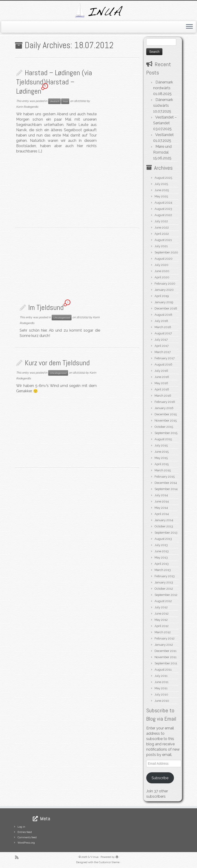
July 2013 (161, 545)
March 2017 (163, 352)
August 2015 (163, 439)
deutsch (54, 101)
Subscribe (160, 778)
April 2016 (162, 389)
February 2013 (165, 576)
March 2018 (163, 327)
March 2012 (163, 632)
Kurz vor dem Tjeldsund (57, 363)
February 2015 (165, 477)
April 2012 (162, 626)
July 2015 (161, 445)
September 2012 (166, 595)
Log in (21, 827)
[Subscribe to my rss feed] (18, 857)
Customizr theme (109, 862)
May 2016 (161, 383)
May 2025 (161, 196)
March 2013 (163, 570)
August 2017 (163, 333)
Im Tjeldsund (46, 307)
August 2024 (163, 203)
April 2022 (162, 234)
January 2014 (164, 520)
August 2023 (163, 209)
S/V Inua (93, 857)
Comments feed (27, 837)
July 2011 (161, 676)
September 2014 (166, 489)
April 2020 (162, 277)
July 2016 (161, 371)
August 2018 (163, 315)
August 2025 (163, 178)
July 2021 (161, 246)
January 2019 (164, 302)
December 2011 (166, 651)
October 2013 (164, 526)
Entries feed (25, 832)
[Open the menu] (189, 27)
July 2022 (161, 221)
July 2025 (161, 184)
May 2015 (161, 458)
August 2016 (163, 364)
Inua (65, 101)
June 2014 (162, 501)
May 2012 (161, 620)
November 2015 (166, 421)
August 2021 (163, 240)
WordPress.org (26, 843)
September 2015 (166, 433)
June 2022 (162, 227)
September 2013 (166, 533)
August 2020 (164, 259)
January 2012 (164, 645)
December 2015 (166, 414)
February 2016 (165, 402)
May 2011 (161, 688)
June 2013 (162, 551)
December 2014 (166, 483)
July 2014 (161, 495)
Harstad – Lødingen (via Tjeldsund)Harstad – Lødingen (54, 82)
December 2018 (166, 308)
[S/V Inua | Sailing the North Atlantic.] (98, 10)
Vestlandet (164, 135)
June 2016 (162, 377)
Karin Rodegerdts (27, 107)
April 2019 (162, 296)
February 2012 (165, 638)
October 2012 (164, 589)
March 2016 (163, 396)
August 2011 (163, 670)
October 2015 (164, 427)
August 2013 (163, 539)
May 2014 (161, 508)
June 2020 (162, 271)
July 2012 (161, 607)
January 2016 (164, 408)
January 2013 (164, 582)
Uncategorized (62, 318)
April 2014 (162, 514)
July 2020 (161, 265)
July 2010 (161, 694)
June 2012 (162, 614)
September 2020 (166, 252)
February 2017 (165, 358)
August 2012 (163, 601)
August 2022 (163, 215)
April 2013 (162, 564)
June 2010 (162, 701)
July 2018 (161, 321)
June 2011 (161, 682)
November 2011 (166, 657)
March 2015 (163, 470)
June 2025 (162, 190)
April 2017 (162, 346)
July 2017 (161, 340)
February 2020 (165, 284)
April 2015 (162, 464)
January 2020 (164, 290)
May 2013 (161, 557)
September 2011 (166, 663)
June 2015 (162, 452)
